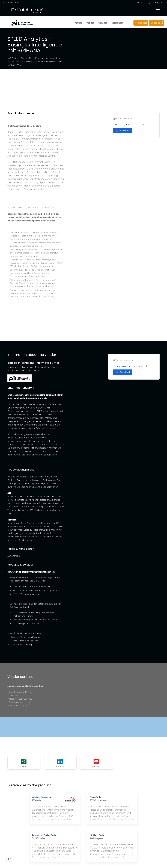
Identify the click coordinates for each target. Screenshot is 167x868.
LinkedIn (52, 764)
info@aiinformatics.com (20, 702)
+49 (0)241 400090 (11, 2)
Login (150, 2)
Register (159, 2)
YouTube (83, 764)
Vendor (90, 23)
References (117, 23)
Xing (21, 764)
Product (77, 23)
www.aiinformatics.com (19, 706)
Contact (140, 2)
